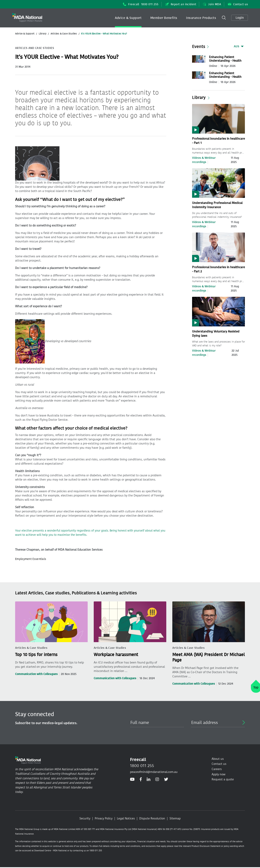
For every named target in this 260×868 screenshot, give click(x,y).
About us (218, 759)
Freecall (141, 4)
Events (199, 47)
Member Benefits (164, 18)
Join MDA (212, 4)
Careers (217, 769)
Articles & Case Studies (64, 34)
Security (85, 818)
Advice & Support (128, 18)
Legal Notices (126, 818)
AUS (237, 46)
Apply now (218, 774)
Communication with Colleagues (36, 674)
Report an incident (181, 4)
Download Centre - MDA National (50, 851)
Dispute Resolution (152, 818)
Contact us (238, 4)
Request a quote (223, 779)
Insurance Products (201, 18)
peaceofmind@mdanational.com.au (154, 772)
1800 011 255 (142, 766)
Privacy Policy (104, 818)
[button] (128, 18)
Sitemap (175, 818)
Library (43, 34)
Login (240, 18)
